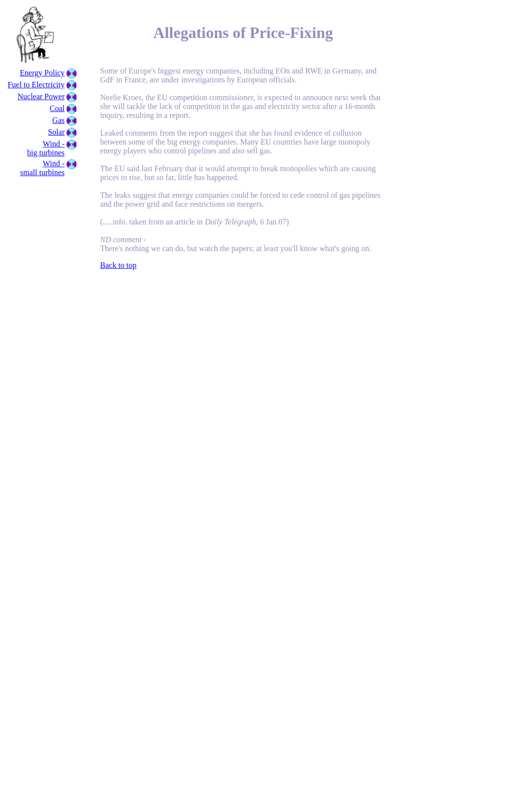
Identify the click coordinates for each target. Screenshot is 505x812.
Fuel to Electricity (36, 85)
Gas (58, 120)
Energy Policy (42, 73)
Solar (56, 132)
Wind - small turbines (42, 168)
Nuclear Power (41, 96)
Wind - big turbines (46, 148)
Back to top (118, 265)
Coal (57, 108)
